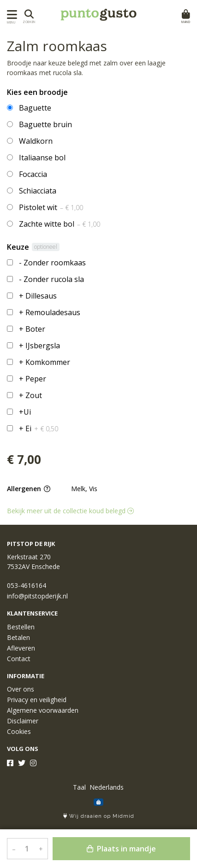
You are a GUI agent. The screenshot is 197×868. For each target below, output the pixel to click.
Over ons (21, 689)
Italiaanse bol (42, 158)
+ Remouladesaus (50, 312)
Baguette (35, 108)
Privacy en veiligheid (37, 700)
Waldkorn (36, 141)
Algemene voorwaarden (43, 710)
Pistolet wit (51, 207)
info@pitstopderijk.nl (37, 596)
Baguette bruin (45, 124)
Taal (79, 787)
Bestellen (21, 627)
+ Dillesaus (38, 296)
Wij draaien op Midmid (99, 816)
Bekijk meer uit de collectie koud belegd (70, 511)
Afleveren (21, 648)
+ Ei (39, 428)
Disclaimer (23, 721)
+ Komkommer (45, 362)
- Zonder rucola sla (51, 279)
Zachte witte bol (60, 224)
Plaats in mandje (121, 849)
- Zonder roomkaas (52, 263)
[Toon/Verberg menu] (10, 15)
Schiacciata (38, 191)
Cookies (19, 731)
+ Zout (30, 395)
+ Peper (33, 379)
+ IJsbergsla (39, 346)
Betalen (18, 637)
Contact (19, 659)
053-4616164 (27, 585)
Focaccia (33, 174)
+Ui (25, 412)
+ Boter (32, 329)
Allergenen (29, 489)
